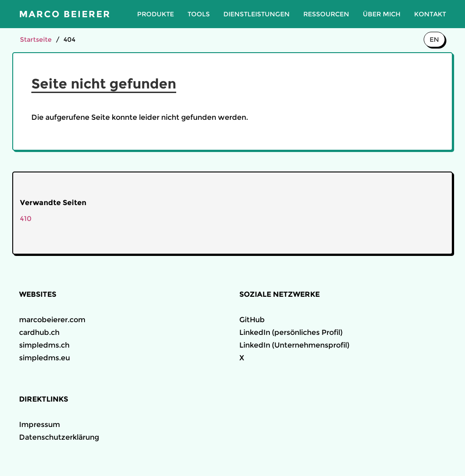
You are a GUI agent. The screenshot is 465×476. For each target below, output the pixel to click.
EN (434, 39)
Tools (199, 14)
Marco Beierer (65, 14)
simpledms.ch (44, 345)
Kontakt (430, 14)
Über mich (382, 14)
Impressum (40, 424)
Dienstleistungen (257, 14)
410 (26, 218)
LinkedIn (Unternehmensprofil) (294, 345)
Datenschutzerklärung (59, 437)
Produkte (156, 14)
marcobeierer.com (52, 320)
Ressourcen (326, 14)
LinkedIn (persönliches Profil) (291, 332)
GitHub (252, 320)
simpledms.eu (45, 358)
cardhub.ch (39, 332)
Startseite (36, 39)
